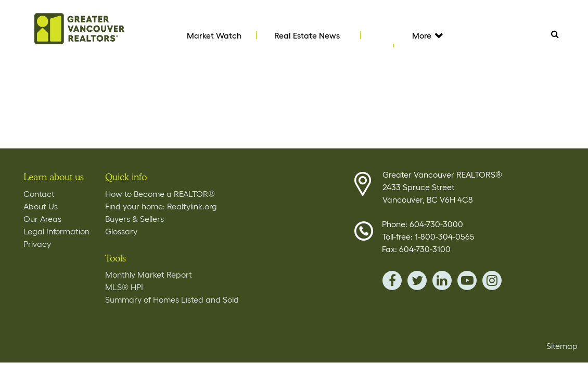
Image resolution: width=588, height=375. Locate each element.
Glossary (121, 231)
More (427, 35)
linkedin (442, 280)
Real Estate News (307, 35)
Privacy (37, 244)
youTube (467, 280)
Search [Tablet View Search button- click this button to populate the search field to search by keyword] (555, 34)
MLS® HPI (124, 287)
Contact (39, 194)
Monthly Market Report (149, 274)
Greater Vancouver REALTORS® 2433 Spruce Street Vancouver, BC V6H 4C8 (442, 187)
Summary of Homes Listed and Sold (172, 299)
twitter (417, 280)
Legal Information (56, 231)
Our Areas (42, 219)
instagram (492, 280)
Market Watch (214, 35)
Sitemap (562, 346)
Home (79, 29)
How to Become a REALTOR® (160, 194)
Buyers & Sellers (135, 219)
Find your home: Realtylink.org (161, 206)
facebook (392, 280)
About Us (41, 206)
